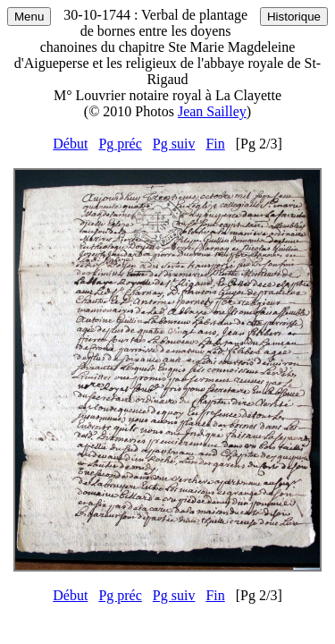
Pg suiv (174, 144)
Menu (29, 17)
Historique (294, 17)
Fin (215, 144)
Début (70, 144)
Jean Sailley (212, 111)
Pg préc (120, 144)
